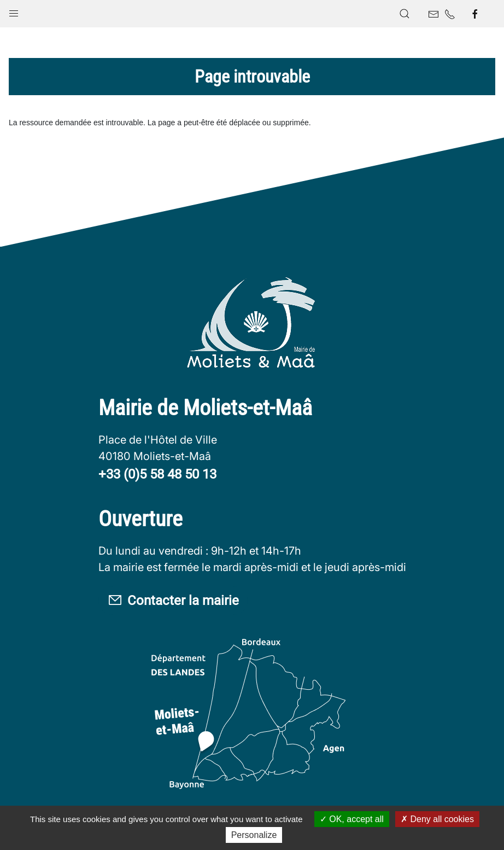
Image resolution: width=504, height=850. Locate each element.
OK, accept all (352, 819)
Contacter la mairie (173, 601)
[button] (14, 11)
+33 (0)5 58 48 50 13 (157, 474)
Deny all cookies (437, 819)
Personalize (254, 835)
